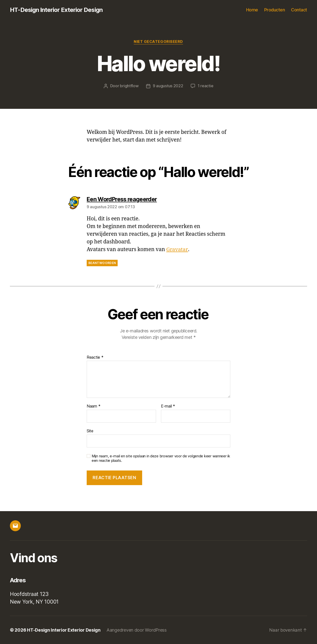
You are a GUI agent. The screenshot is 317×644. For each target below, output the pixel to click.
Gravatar (177, 250)
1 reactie (206, 86)
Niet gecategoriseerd (158, 42)
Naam (93, 407)
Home (252, 10)
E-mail (168, 407)
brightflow (129, 86)
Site (90, 431)
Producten (275, 10)
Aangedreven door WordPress (137, 630)
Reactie (95, 357)
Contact (299, 10)
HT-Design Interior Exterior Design (56, 10)
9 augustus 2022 (168, 86)
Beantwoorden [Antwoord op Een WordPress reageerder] (102, 263)
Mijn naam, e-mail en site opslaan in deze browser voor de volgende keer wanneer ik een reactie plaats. (161, 458)
